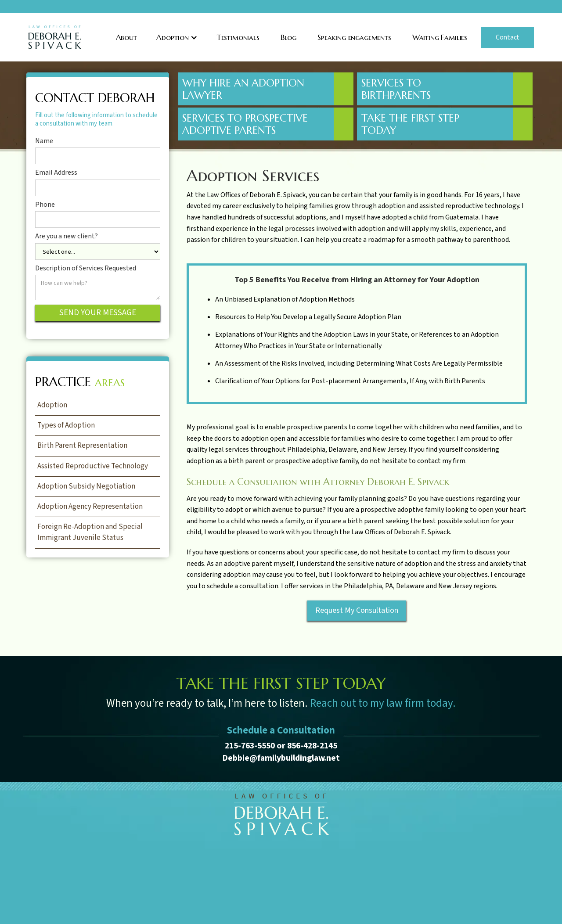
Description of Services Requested (86, 269)
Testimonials (238, 37)
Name (44, 141)
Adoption (52, 405)
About (126, 37)
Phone (45, 205)
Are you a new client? (67, 237)
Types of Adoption (66, 425)
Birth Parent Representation (82, 446)
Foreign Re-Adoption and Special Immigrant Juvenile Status (90, 532)
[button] (177, 38)
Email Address (56, 173)
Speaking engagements (354, 37)
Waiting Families (440, 37)
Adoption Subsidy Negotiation (86, 486)
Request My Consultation (357, 610)
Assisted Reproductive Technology (93, 466)
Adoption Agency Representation (90, 507)
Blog (288, 37)
